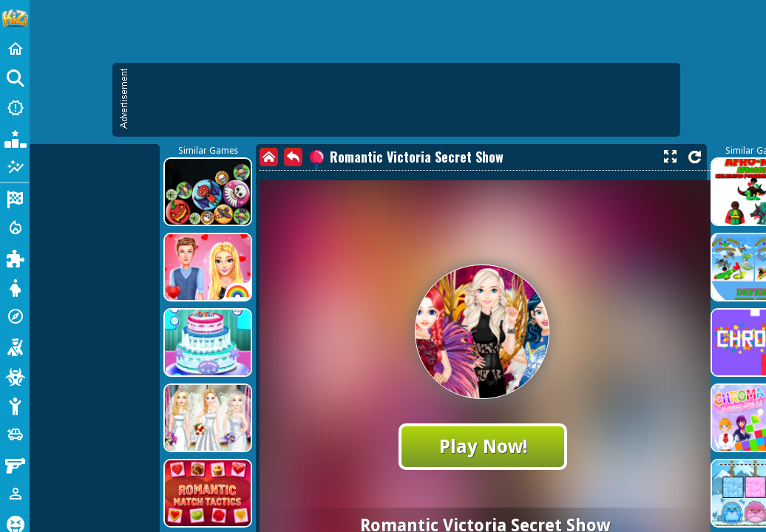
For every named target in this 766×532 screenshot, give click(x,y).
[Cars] (15, 434)
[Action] (15, 228)
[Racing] (15, 198)
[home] (269, 157)
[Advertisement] (404, 100)
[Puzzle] (15, 257)
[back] (293, 157)
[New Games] (15, 108)
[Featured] (15, 167)
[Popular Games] (15, 137)
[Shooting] (15, 346)
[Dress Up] (15, 287)
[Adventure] (15, 316)
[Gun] (15, 464)
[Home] (15, 49)
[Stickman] (15, 405)
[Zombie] (15, 375)
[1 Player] (15, 494)
